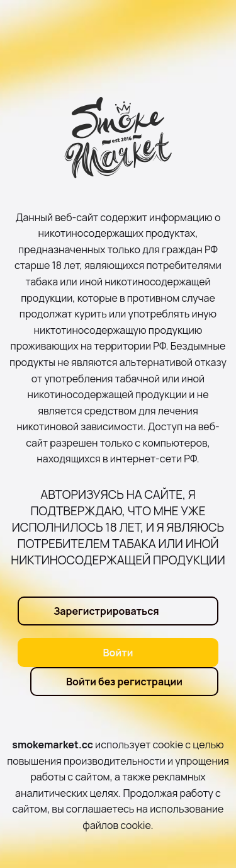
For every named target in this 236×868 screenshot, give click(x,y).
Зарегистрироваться (106, 611)
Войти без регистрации (124, 682)
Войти (118, 653)
